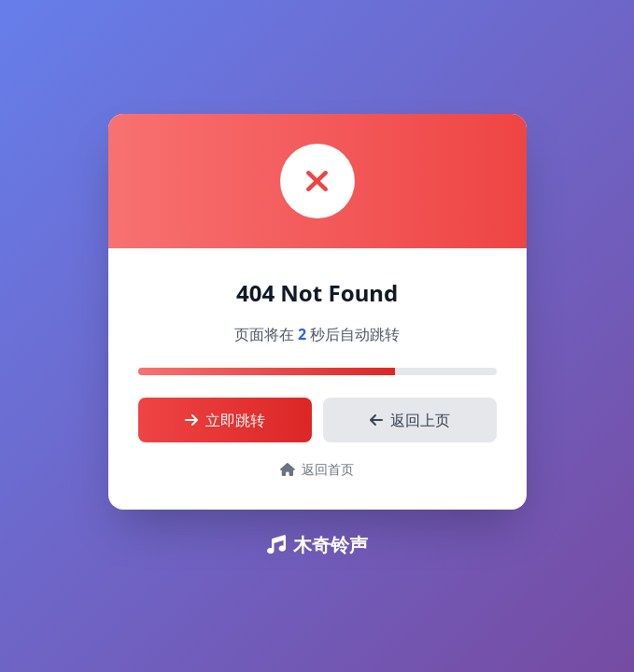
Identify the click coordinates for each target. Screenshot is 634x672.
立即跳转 (225, 420)
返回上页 (410, 420)
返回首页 (317, 469)
